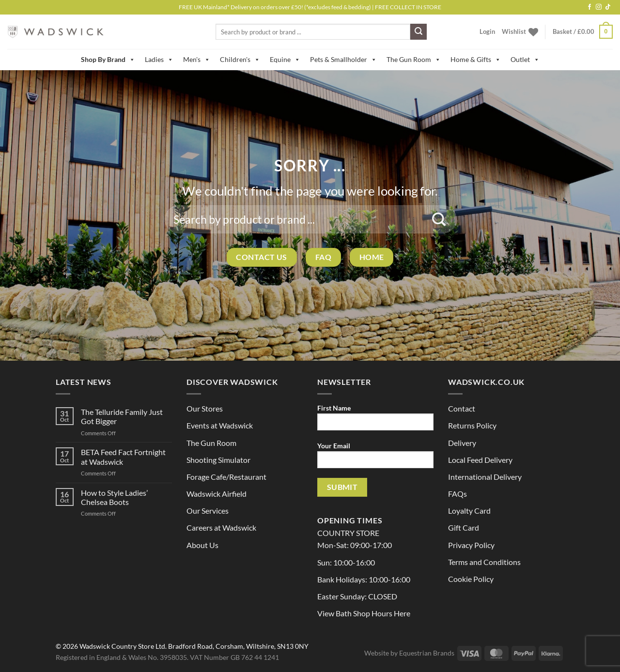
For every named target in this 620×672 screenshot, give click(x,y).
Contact (462, 408)
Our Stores (205, 408)
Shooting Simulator (218, 460)
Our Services (208, 511)
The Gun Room (414, 60)
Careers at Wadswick (221, 527)
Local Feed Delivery (480, 460)
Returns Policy (472, 425)
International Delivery (485, 477)
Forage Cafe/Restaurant (226, 477)
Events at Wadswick (220, 425)
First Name (375, 420)
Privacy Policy (471, 545)
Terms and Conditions (484, 562)
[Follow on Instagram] (599, 7)
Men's (197, 60)
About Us (202, 545)
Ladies (159, 60)
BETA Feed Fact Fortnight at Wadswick (123, 457)
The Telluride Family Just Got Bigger (122, 416)
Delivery (462, 443)
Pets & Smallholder (343, 60)
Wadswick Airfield (217, 494)
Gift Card (464, 527)
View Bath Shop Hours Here (364, 613)
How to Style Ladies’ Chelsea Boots (114, 497)
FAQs (457, 494)
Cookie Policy (471, 579)
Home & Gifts (476, 60)
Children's (240, 60)
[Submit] (418, 32)
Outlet (525, 60)
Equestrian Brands (427, 653)
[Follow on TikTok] (608, 7)
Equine (285, 60)
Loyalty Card (469, 511)
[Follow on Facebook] (589, 7)
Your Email (375, 458)
